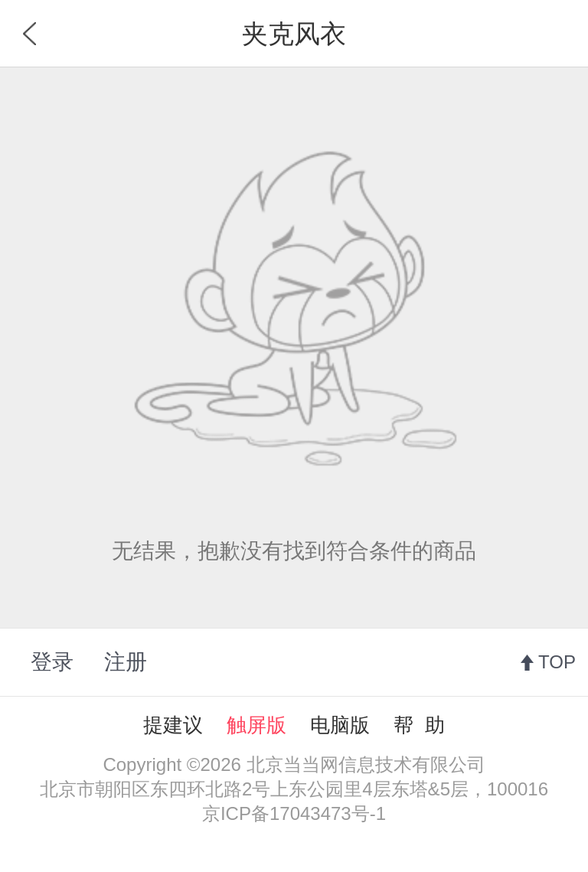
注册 (126, 662)
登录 (52, 662)
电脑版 (340, 725)
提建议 (173, 725)
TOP (557, 662)
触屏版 (256, 725)
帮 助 (419, 725)
